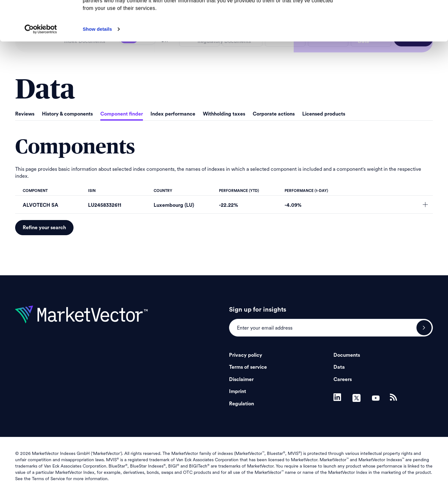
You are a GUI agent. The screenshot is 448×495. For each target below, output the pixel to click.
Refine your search (44, 228)
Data (339, 367)
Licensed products (324, 114)
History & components (67, 114)
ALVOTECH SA (41, 205)
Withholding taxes (224, 114)
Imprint (238, 391)
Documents (347, 355)
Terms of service (248, 367)
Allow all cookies (395, 16)
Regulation (242, 404)
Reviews (25, 114)
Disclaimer (241, 379)
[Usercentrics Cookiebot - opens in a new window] (41, 67)
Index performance (173, 114)
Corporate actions (274, 114)
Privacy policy (246, 355)
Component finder (122, 114)
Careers (343, 379)
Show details (97, 66)
